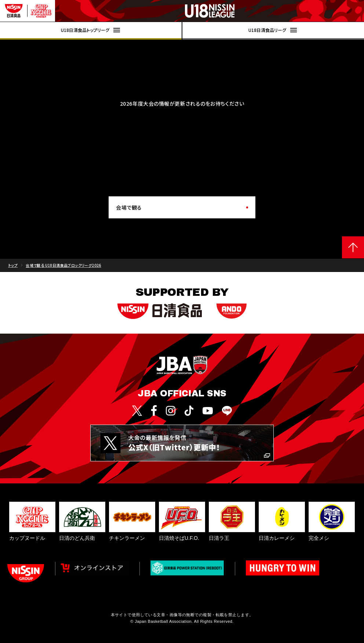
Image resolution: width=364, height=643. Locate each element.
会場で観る (129, 207)
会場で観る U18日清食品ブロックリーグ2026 (63, 265)
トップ (13, 265)
